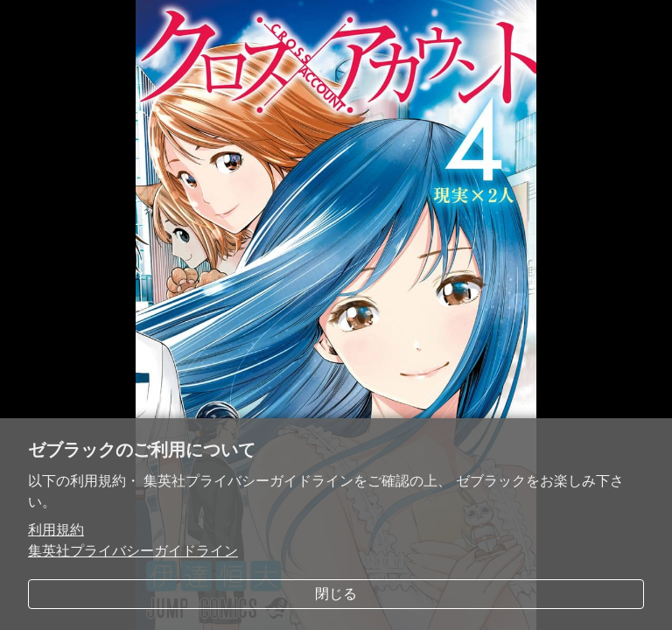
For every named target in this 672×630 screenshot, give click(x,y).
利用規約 (56, 530)
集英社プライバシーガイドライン (133, 551)
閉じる (336, 594)
